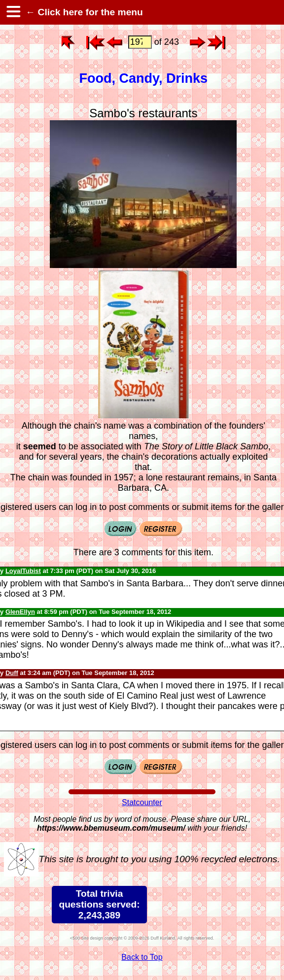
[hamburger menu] (13, 12)
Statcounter (142, 802)
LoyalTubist (23, 571)
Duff (12, 673)
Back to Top (142, 957)
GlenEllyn (20, 612)
